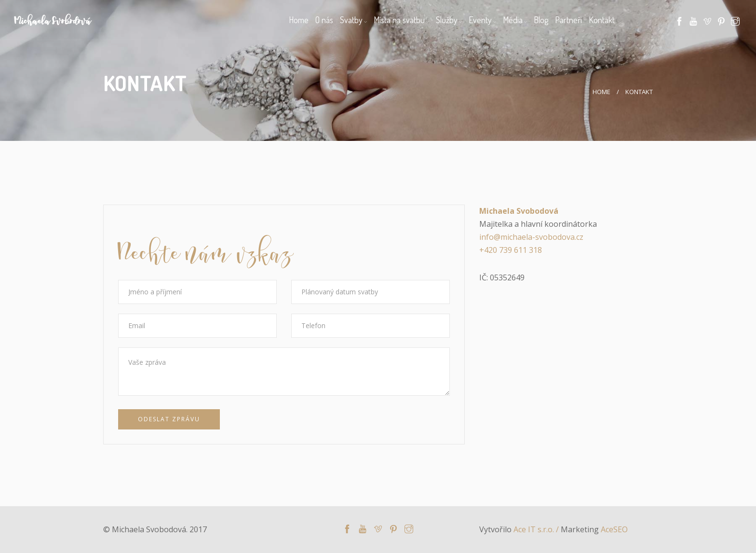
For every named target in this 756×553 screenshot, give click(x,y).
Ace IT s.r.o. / (537, 529)
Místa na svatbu (399, 20)
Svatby (351, 20)
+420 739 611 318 (511, 250)
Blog (541, 20)
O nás (324, 20)
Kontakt (602, 20)
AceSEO (614, 529)
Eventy (480, 20)
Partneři (568, 20)
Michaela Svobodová (53, 22)
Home (299, 20)
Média (513, 20)
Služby (447, 20)
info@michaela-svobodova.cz (531, 237)
